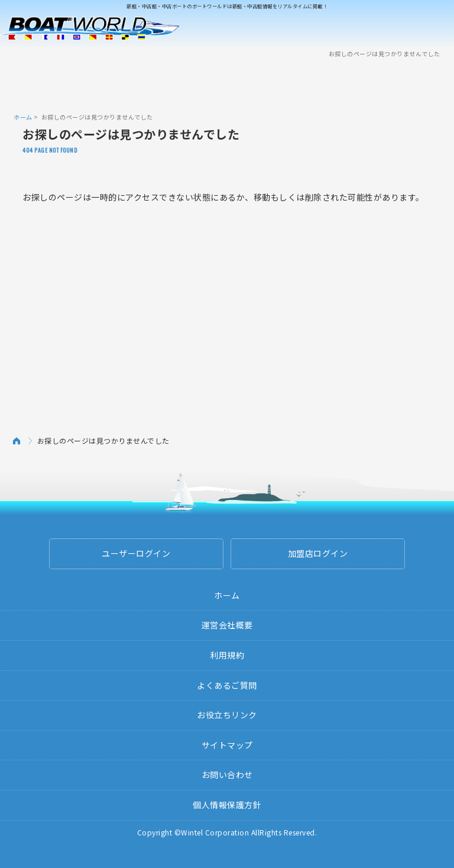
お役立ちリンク (227, 715)
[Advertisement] (227, 85)
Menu (437, 28)
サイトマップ (227, 745)
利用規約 (227, 655)
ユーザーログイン (136, 553)
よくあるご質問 (227, 685)
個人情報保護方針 (227, 805)
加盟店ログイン (318, 553)
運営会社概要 (227, 625)
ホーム (23, 117)
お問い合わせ (227, 775)
